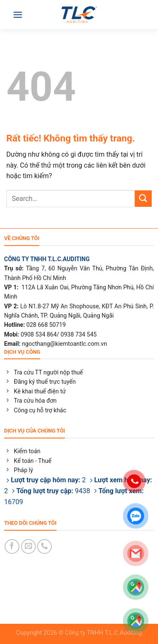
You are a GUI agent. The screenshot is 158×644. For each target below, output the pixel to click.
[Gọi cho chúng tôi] (44, 546)
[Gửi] (143, 199)
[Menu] (18, 15)
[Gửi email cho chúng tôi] (28, 546)
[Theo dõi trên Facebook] (12, 546)
